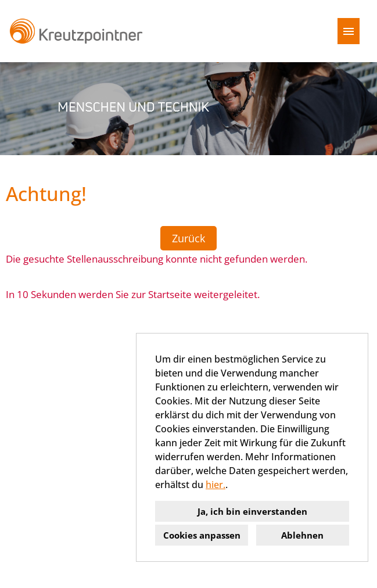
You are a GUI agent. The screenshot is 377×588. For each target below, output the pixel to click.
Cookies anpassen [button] (202, 535)
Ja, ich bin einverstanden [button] (252, 511)
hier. (216, 485)
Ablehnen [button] (302, 535)
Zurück (188, 238)
